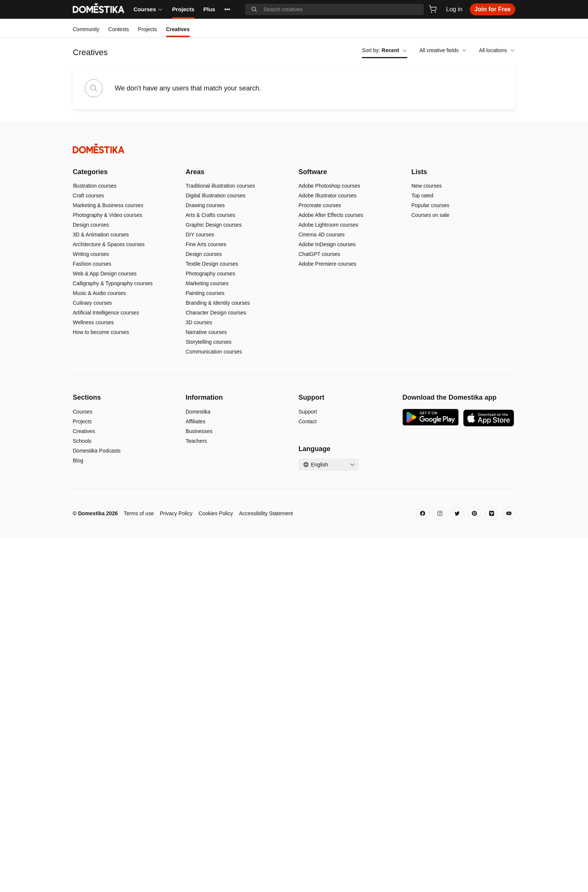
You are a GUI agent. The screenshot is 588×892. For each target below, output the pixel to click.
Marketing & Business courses (108, 560)
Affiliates (196, 776)
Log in (454, 9)
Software (313, 526)
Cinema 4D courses (322, 589)
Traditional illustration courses (220, 540)
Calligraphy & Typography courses (113, 638)
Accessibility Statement (266, 868)
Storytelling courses (208, 696)
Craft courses (88, 550)
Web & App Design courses (105, 628)
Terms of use (139, 868)
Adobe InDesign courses (327, 599)
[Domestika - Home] (294, 503)
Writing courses (91, 608)
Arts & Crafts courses (210, 569)
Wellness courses (93, 677)
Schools (82, 795)
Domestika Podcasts (97, 805)
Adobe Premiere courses (327, 618)
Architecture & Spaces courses (109, 599)
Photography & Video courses (107, 569)
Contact (307, 776)
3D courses (199, 677)
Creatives (84, 785)
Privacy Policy (176, 868)
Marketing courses (207, 638)
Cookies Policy (216, 868)
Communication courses (214, 706)
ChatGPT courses (319, 608)
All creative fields (443, 50)
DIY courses (200, 589)
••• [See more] (227, 9)
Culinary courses (92, 657)
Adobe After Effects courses (331, 569)
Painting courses (205, 647)
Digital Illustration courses (216, 550)
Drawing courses (205, 560)
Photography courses (210, 628)
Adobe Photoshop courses (329, 540)
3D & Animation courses (101, 589)
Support (308, 766)
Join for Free (493, 9)
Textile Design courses (212, 618)
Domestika (198, 766)
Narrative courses (206, 686)
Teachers (196, 795)
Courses (148, 9)
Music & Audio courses (99, 647)
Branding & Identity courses (218, 657)
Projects (183, 9)
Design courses (91, 579)
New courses (427, 540)
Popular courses (430, 560)
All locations (497, 50)
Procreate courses (320, 560)
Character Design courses (216, 667)
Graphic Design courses (214, 579)
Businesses (199, 785)
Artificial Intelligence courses (106, 667)
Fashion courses (92, 618)
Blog (78, 815)
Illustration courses (95, 540)
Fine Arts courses (206, 599)
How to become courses (101, 686)
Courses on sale (430, 569)
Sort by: (385, 50)
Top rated (422, 550)
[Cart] (433, 9)
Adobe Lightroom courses (328, 579)
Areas (195, 526)
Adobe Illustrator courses (328, 550)
